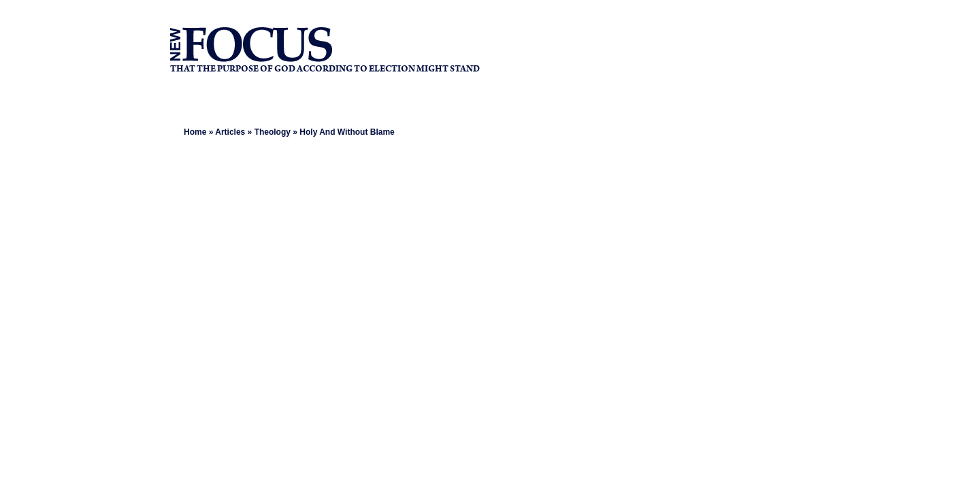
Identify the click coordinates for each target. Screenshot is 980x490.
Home (195, 132)
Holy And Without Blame (347, 132)
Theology (273, 132)
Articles (230, 132)
